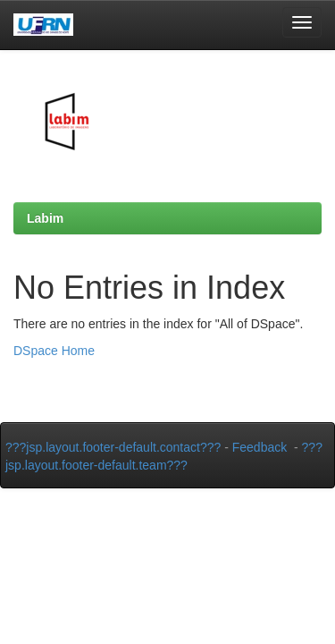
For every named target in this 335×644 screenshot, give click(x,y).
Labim (45, 218)
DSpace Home (54, 351)
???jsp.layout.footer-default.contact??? (113, 447)
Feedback (260, 447)
